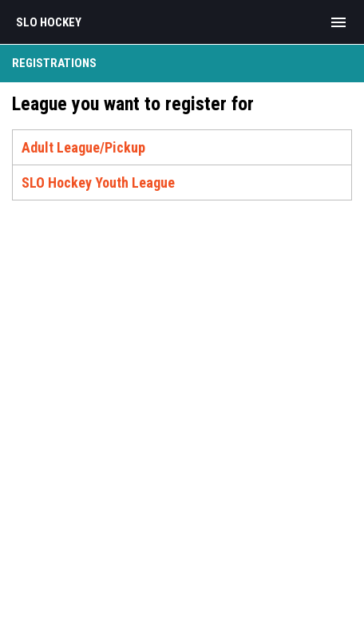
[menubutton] (338, 22)
